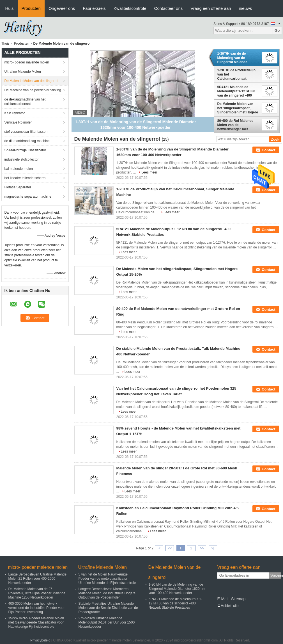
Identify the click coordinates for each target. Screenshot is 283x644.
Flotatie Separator (18, 187)
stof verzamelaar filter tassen (26, 132)
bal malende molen (19, 169)
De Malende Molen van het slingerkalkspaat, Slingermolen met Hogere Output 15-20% (238, 108)
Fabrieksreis (94, 8)
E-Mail (223, 599)
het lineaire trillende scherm (25, 178)
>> (202, 548)
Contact (268, 150)
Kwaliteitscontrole (130, 8)
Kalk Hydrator (15, 113)
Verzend (276, 576)
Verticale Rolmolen (19, 122)
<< (170, 548)
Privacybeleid (40, 640)
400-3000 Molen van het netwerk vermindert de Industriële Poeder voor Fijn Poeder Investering (37, 608)
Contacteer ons (169, 8)
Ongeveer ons (62, 8)
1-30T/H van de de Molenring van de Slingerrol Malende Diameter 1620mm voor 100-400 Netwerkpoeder (236, 58)
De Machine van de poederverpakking (33, 90)
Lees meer (149, 172)
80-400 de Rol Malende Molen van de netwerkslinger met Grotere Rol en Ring (235, 125)
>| (213, 548)
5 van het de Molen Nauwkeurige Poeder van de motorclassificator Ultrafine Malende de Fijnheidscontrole (107, 579)
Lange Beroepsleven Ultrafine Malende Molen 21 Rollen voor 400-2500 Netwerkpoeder (37, 579)
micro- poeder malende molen (27, 62)
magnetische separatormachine (28, 197)
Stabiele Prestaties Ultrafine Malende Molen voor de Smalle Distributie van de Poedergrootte (108, 608)
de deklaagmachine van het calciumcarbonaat (25, 102)
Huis (10, 8)
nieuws (246, 8)
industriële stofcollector (22, 159)
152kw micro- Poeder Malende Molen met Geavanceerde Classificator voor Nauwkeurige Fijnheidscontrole (36, 622)
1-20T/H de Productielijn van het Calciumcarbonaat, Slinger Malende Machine (237, 74)
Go (277, 30)
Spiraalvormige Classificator (25, 150)
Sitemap (238, 599)
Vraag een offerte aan (211, 8)
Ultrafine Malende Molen (23, 72)
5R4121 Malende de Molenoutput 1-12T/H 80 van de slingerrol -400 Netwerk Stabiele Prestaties (236, 91)
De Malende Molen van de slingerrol (31, 81)
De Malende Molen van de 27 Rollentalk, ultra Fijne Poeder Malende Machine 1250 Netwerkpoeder (37, 593)
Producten (31, 8)
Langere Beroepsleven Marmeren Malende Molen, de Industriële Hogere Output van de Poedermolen (107, 593)
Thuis (5, 44)
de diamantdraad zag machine (27, 141)
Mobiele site (228, 606)
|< (159, 548)
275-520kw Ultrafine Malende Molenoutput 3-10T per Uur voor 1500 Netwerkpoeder (107, 622)
